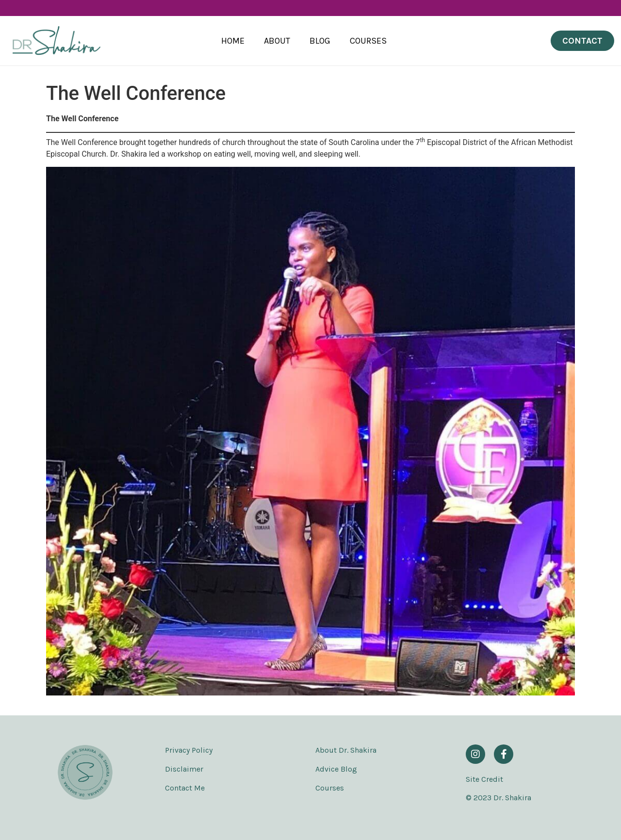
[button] (582, 41)
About (277, 41)
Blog (320, 41)
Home (233, 41)
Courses (368, 41)
